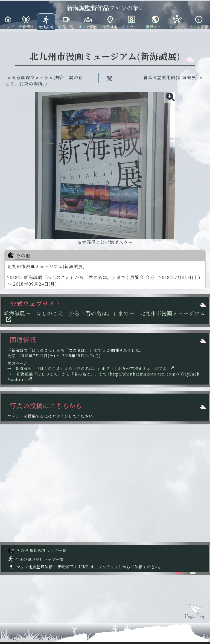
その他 (19, 255)
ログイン (60, 416)
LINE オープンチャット (100, 567)
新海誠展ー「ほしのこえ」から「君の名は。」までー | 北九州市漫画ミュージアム (104, 316)
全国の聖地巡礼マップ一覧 (36, 559)
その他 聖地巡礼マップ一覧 (37, 550)
